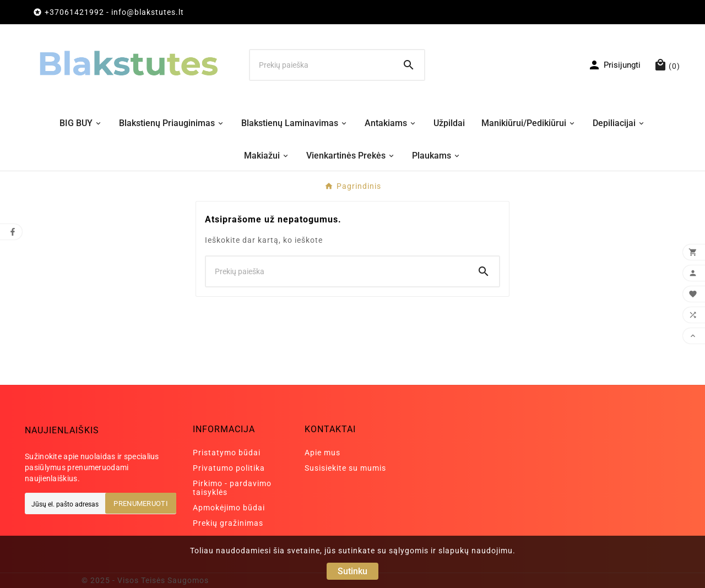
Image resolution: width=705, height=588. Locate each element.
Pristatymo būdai (227, 453)
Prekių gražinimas (228, 523)
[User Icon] (614, 65)
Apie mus (322, 453)
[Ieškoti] (322, 65)
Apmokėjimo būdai (229, 508)
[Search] (409, 65)
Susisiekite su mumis (345, 468)
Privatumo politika (229, 468)
